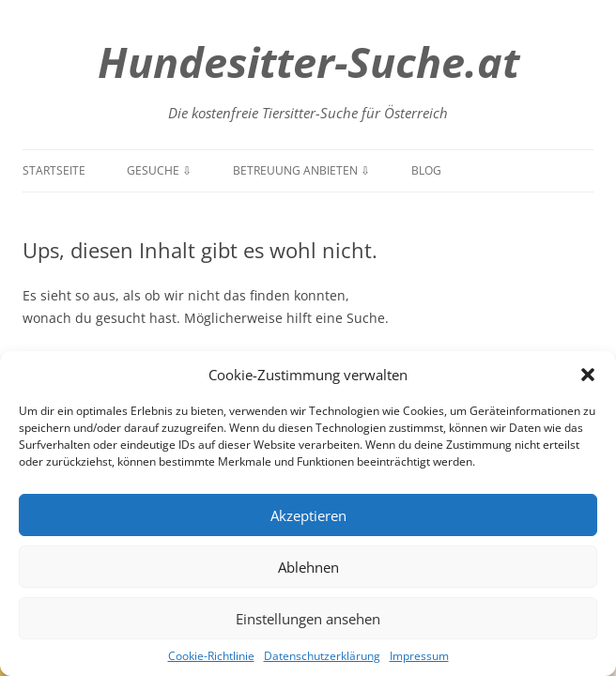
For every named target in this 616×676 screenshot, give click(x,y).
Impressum (419, 656)
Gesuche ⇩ (159, 170)
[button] (588, 375)
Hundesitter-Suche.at (308, 61)
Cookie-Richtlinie (211, 656)
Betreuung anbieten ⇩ (301, 170)
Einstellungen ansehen (308, 619)
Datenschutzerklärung (322, 656)
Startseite (54, 170)
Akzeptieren (308, 515)
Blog (426, 170)
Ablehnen (308, 567)
